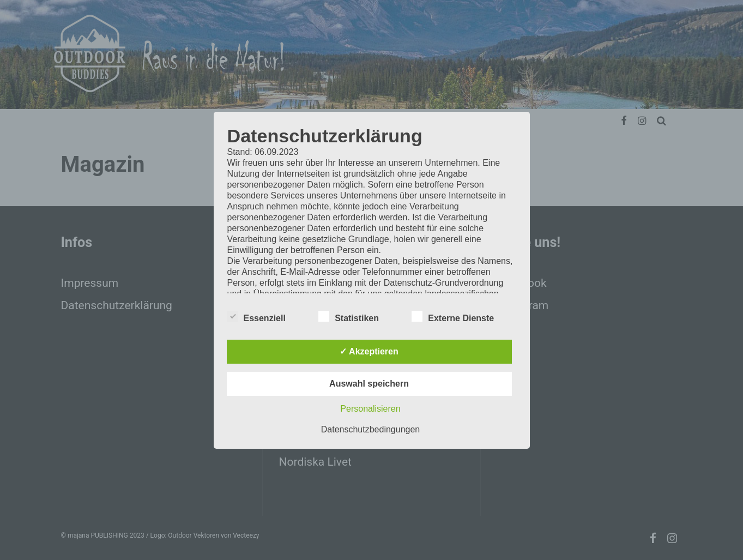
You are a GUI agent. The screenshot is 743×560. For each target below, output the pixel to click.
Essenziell (256, 317)
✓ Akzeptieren (369, 351)
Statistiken (349, 317)
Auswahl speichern (369, 384)
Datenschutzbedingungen (370, 429)
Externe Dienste (453, 317)
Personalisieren (370, 409)
